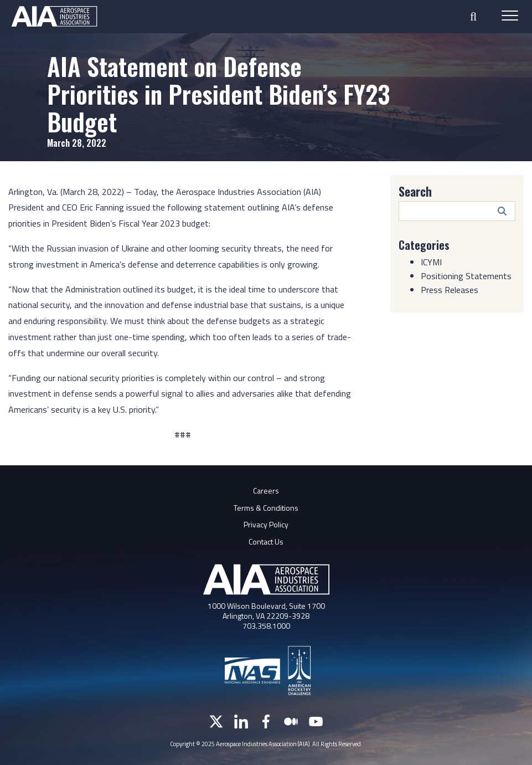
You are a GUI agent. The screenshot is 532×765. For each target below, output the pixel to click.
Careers (266, 491)
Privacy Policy (266, 524)
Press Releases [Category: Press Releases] (450, 290)
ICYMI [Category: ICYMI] (431, 262)
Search (415, 191)
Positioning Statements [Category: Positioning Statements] (466, 276)
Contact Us (266, 541)
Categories (424, 245)
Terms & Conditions (266, 508)
